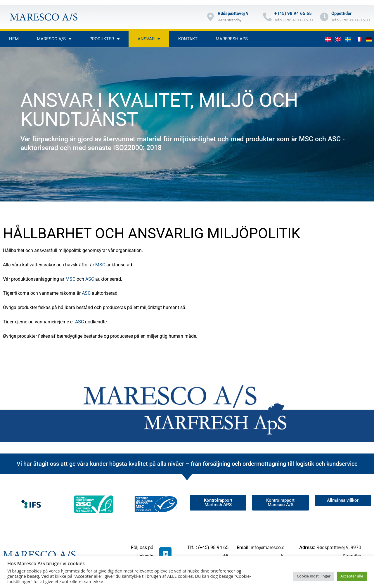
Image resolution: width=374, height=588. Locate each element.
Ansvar (149, 39)
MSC (100, 265)
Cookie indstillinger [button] (314, 576)
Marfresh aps (232, 39)
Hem (14, 39)
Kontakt (188, 39)
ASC (90, 279)
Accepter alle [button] (352, 576)
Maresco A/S (54, 39)
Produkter (104, 39)
